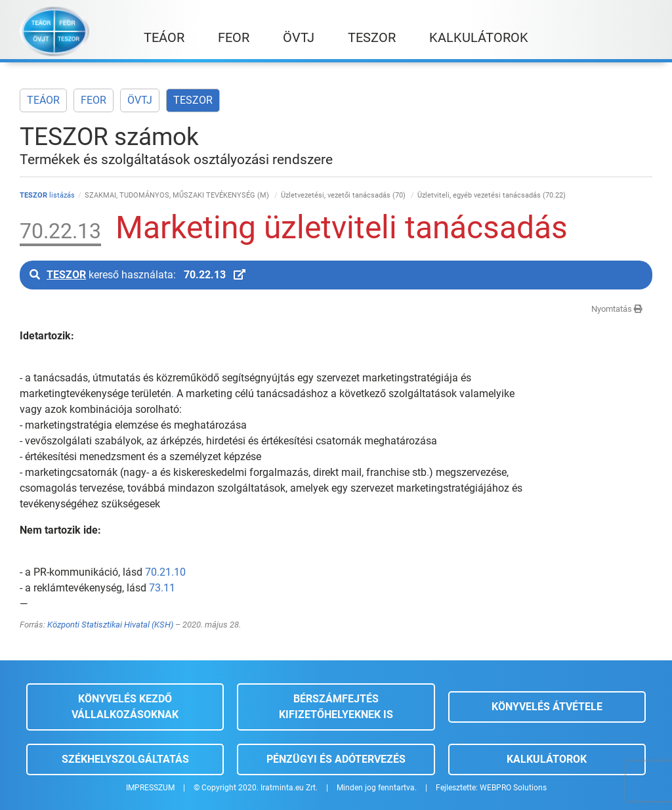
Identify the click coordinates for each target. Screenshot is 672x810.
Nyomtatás (617, 309)
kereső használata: (137, 275)
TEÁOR (43, 100)
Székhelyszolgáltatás (125, 759)
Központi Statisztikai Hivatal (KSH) (110, 625)
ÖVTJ (140, 100)
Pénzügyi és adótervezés (336, 759)
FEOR (94, 100)
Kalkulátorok (547, 759)
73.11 (162, 588)
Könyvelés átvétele (547, 707)
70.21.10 (165, 572)
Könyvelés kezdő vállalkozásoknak (125, 707)
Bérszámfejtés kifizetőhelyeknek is (336, 707)
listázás (47, 195)
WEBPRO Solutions (513, 788)
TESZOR (193, 100)
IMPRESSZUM (150, 788)
